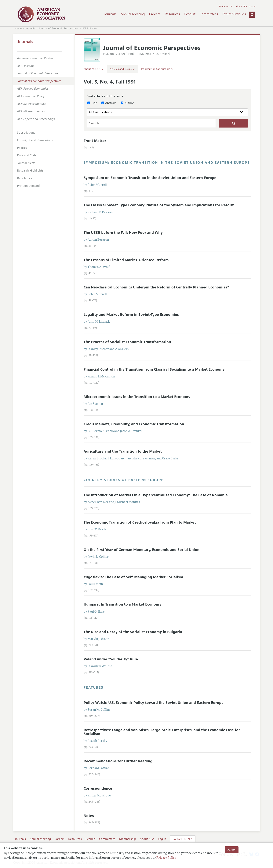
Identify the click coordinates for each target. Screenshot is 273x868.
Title (92, 103)
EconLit (190, 14)
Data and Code (27, 155)
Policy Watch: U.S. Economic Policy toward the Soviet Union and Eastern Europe (154, 703)
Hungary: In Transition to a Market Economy (122, 604)
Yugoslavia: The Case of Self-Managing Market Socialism (133, 577)
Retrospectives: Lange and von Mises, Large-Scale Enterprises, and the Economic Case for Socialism (162, 732)
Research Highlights (30, 171)
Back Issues (25, 178)
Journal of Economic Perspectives (59, 29)
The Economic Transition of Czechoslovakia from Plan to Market (140, 522)
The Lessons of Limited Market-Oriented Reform (126, 260)
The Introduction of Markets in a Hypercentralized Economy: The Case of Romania (156, 495)
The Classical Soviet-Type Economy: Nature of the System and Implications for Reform (159, 205)
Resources (172, 14)
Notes (89, 816)
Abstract (109, 103)
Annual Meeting (133, 14)
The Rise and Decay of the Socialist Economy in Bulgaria (133, 632)
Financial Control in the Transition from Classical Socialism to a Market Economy (154, 369)
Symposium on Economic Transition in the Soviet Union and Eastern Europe (150, 178)
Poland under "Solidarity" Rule (111, 659)
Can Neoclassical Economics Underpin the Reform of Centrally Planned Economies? (156, 287)
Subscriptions (26, 133)
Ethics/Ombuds (234, 14)
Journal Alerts (26, 163)
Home (18, 29)
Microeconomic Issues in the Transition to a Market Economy (137, 397)
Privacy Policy (166, 858)
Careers (155, 14)
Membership (226, 7)
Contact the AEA (183, 839)
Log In (253, 7)
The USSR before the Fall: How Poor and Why (123, 233)
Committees (209, 14)
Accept (231, 850)
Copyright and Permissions (35, 140)
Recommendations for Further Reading (118, 761)
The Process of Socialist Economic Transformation (127, 342)
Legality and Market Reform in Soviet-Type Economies (131, 315)
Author (127, 103)
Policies (22, 148)
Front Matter (95, 141)
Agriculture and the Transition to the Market (123, 451)
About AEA (241, 7)
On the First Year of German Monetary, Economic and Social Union (142, 550)
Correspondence (98, 788)
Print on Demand (28, 186)
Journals (110, 14)
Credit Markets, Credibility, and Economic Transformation (134, 424)
